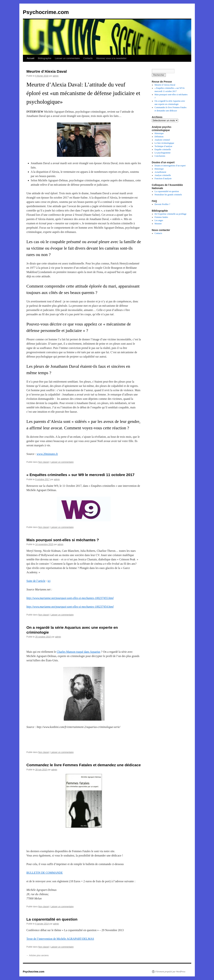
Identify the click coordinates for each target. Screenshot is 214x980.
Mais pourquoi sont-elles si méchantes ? (63, 540)
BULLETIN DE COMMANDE (45, 873)
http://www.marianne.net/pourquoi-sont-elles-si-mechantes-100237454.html (70, 607)
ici (49, 581)
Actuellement (160, 172)
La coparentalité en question (52, 919)
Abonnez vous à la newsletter (111, 58)
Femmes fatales (161, 217)
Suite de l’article (36, 581)
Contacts (88, 58)
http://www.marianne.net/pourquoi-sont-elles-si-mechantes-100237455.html (70, 598)
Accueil (31, 58)
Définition (159, 137)
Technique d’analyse (163, 146)
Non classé (44, 462)
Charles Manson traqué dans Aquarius (79, 652)
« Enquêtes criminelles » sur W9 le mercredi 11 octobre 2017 (80, 475)
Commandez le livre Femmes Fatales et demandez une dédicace (84, 765)
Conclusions (160, 156)
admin (56, 76)
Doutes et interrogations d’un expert (170, 166)
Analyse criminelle (163, 175)
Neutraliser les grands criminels (168, 195)
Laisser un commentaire (67, 58)
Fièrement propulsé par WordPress (170, 972)
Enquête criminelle (163, 149)
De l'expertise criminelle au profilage (170, 214)
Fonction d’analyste (163, 178)
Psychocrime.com (46, 12)
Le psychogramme (163, 153)
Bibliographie (45, 58)
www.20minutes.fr (47, 454)
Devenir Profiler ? (162, 204)
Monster (158, 224)
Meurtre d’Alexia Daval (47, 71)
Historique (159, 133)
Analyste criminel (162, 140)
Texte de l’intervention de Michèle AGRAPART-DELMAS (60, 939)
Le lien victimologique (164, 143)
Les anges (159, 220)
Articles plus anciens (38, 955)
